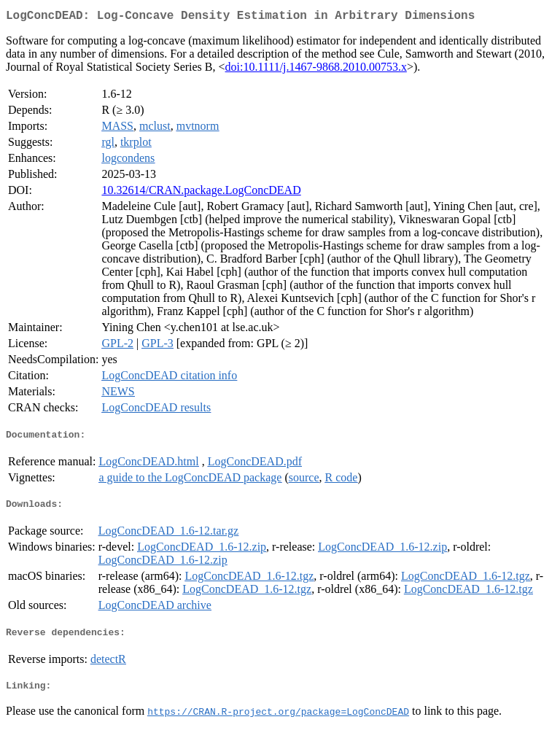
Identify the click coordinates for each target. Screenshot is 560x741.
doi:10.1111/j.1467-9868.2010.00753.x (316, 70)
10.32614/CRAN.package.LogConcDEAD (201, 193)
